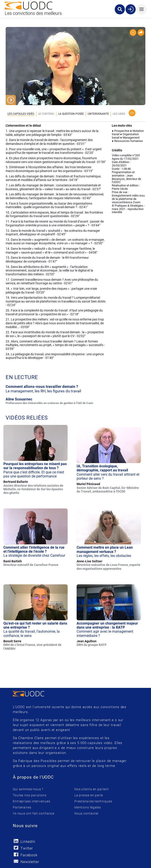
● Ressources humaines (127, 141)
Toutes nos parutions (30, 795)
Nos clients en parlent (92, 789)
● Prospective (121, 131)
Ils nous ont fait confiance (34, 813)
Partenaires (22, 807)
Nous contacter (87, 813)
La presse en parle (89, 795)
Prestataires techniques (93, 801)
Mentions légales (88, 807)
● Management (130, 138)
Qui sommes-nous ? (28, 789)
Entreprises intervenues (32, 801)
